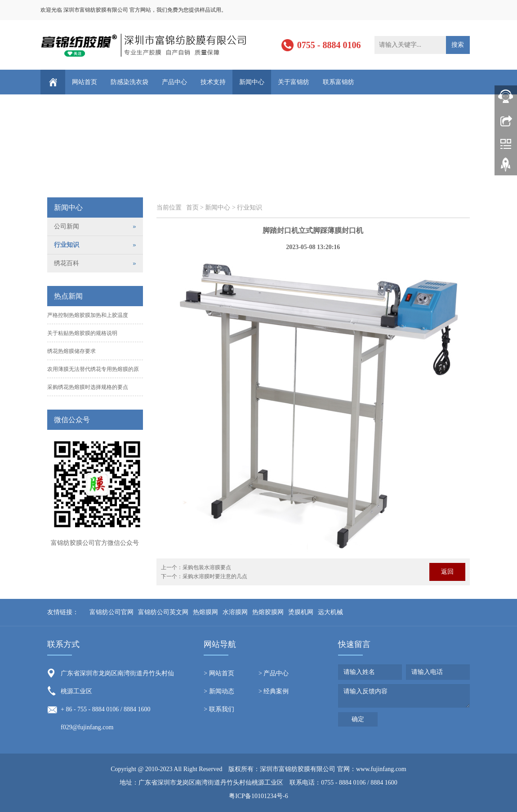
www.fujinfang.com (381, 769)
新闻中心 (252, 82)
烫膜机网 (301, 612)
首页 (192, 207)
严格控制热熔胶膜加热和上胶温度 (88, 315)
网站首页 (85, 82)
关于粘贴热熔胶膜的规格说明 (82, 333)
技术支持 (213, 82)
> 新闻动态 (219, 691)
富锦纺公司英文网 (163, 612)
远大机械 (330, 612)
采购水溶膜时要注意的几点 (215, 576)
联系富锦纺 (339, 82)
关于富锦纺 (294, 82)
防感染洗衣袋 (129, 82)
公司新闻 (67, 226)
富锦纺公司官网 (111, 612)
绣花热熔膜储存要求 (71, 351)
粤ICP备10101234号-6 (258, 796)
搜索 (458, 45)
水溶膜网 (235, 612)
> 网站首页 (219, 673)
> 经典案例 (274, 691)
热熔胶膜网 (268, 612)
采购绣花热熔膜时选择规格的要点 (88, 387)
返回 (447, 572)
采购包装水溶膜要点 (207, 567)
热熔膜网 (205, 612)
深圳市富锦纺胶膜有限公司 (298, 769)
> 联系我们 (219, 709)
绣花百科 (67, 263)
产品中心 (174, 82)
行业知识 (250, 207)
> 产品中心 (274, 673)
